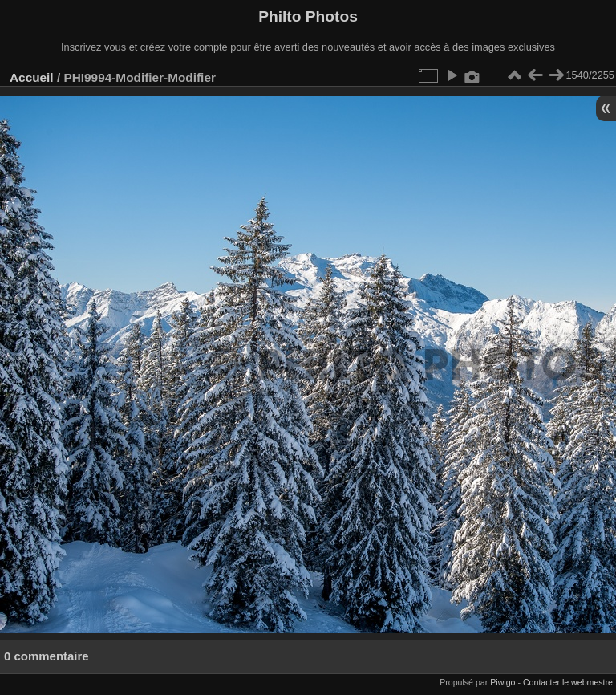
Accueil (32, 77)
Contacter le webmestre (568, 682)
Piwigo (503, 682)
